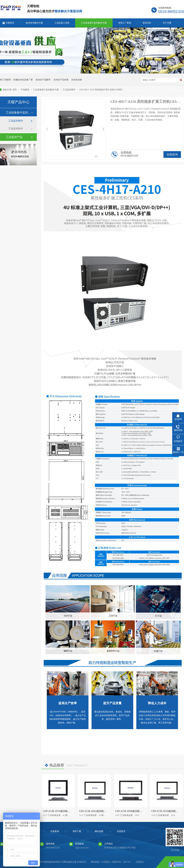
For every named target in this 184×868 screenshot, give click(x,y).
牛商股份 (106, 862)
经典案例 (55, 831)
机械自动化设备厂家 (23, 80)
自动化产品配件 (43, 80)
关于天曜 (167, 23)
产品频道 (25, 90)
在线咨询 (172, 154)
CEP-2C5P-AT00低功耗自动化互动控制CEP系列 (141, 811)
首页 (15, 90)
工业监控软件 (16, 129)
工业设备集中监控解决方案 (94, 23)
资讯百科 (147, 23)
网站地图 (99, 831)
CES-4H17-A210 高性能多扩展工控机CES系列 (101, 90)
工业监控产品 (14, 137)
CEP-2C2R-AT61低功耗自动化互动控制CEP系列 (105, 811)
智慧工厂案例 (125, 23)
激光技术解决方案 (34, 23)
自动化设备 (77, 80)
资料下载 (77, 831)
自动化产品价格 (61, 80)
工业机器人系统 (62, 23)
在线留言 (121, 831)
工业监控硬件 (69, 90)
